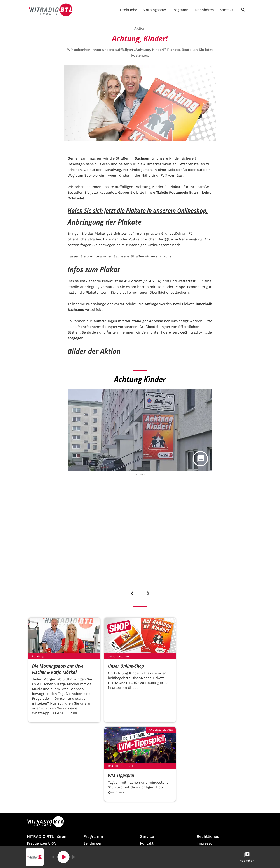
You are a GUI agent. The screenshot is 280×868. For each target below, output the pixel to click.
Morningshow (154, 10)
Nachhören (205, 10)
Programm (180, 10)
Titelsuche (128, 10)
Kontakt (226, 10)
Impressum (206, 843)
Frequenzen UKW (42, 843)
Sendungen (93, 843)
